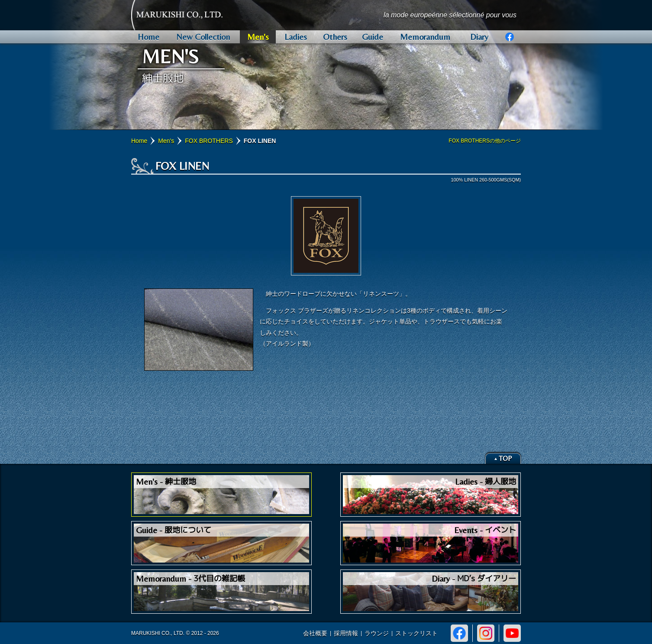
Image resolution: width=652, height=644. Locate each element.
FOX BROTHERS (209, 141)
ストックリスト (416, 633)
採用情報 (346, 633)
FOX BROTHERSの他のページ (485, 141)
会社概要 (315, 633)
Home (139, 141)
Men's (166, 141)
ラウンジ (377, 633)
